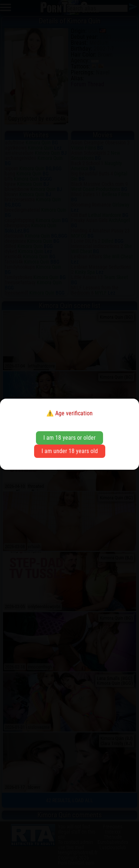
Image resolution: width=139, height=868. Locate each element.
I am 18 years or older (69, 438)
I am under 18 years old (70, 451)
